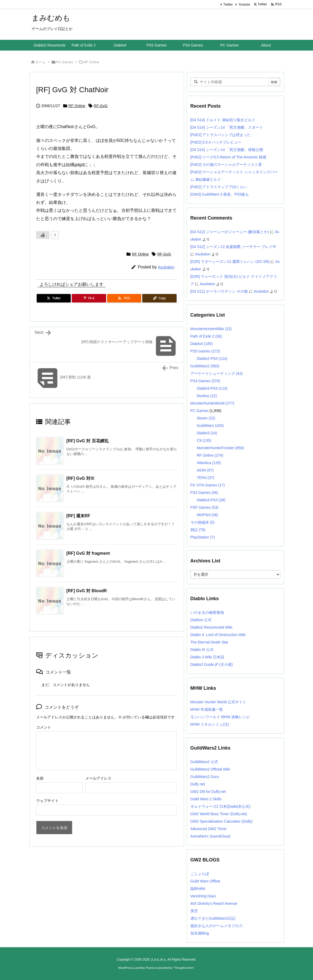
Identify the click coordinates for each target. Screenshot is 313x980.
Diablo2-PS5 (212, 359)
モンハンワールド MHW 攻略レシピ (220, 717)
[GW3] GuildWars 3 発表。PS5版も (220, 194)
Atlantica (209, 463)
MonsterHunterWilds (211, 329)
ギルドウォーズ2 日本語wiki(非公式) (220, 806)
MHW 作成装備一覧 (207, 709)
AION (205, 470)
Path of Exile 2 (206, 336)
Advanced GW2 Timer (209, 829)
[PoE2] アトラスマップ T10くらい (219, 187)
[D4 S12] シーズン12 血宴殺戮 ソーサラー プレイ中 (233, 247)
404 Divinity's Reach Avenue (214, 903)
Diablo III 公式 (202, 650)
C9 (204, 440)
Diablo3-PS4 (212, 388)
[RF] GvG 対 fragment (88, 553)
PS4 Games (205, 381)
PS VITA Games (208, 485)
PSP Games (205, 507)
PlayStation (203, 537)
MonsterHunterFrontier (220, 448)
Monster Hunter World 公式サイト (218, 702)
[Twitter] (54, 298)
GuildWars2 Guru (205, 777)
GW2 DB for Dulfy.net (208, 792)
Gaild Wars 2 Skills (206, 799)
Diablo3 (207, 433)
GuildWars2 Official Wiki (210, 769)
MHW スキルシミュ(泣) (210, 724)
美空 (194, 911)
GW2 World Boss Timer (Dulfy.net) (219, 814)
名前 (40, 778)
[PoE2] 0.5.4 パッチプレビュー (216, 142)
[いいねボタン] (43, 235)
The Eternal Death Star (209, 642)
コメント (44, 727)
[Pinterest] (89, 298)
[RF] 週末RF (78, 516)
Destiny (207, 396)
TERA (205, 478)
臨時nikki (198, 889)
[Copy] (159, 298)
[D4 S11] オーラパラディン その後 (219, 291)
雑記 (198, 530)
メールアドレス (98, 778)
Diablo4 (202, 344)
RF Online (91, 62)
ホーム (41, 62)
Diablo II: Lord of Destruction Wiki (218, 635)
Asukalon (166, 267)
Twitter (228, 5)
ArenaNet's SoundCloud (210, 836)
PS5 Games (205, 351)
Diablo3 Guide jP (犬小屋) (212, 664)
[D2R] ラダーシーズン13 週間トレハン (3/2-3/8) (230, 262)
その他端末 (203, 522)
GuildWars (210, 426)
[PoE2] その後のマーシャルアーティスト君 (226, 165)
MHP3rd (207, 515)
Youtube (244, 5)
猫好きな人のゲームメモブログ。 (218, 926)
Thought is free (184, 968)
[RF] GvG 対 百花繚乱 (88, 441)
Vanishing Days (203, 896)
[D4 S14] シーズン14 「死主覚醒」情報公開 (227, 150)
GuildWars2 (205, 366)
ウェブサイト (47, 801)
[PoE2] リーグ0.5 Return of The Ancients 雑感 (228, 157)
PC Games (65, 62)
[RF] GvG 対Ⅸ (81, 478)
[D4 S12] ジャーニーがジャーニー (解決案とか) (230, 232)
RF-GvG (101, 106)
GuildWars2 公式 (204, 762)
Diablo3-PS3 (211, 500)
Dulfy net (198, 784)
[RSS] (124, 298)
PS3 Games (204, 493)
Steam (206, 418)
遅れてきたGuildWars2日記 (213, 918)
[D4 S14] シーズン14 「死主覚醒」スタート (227, 127)
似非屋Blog (200, 933)
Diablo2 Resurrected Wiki (211, 627)
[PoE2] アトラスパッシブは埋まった (221, 135)
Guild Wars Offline (205, 881)
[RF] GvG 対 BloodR (87, 591)
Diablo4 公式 (201, 620)
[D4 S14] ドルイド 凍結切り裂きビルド (223, 120)
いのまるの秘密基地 (207, 612)
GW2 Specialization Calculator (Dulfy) (222, 821)
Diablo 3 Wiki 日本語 (207, 657)
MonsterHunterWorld (212, 403)
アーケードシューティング (217, 373)
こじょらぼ (200, 874)
